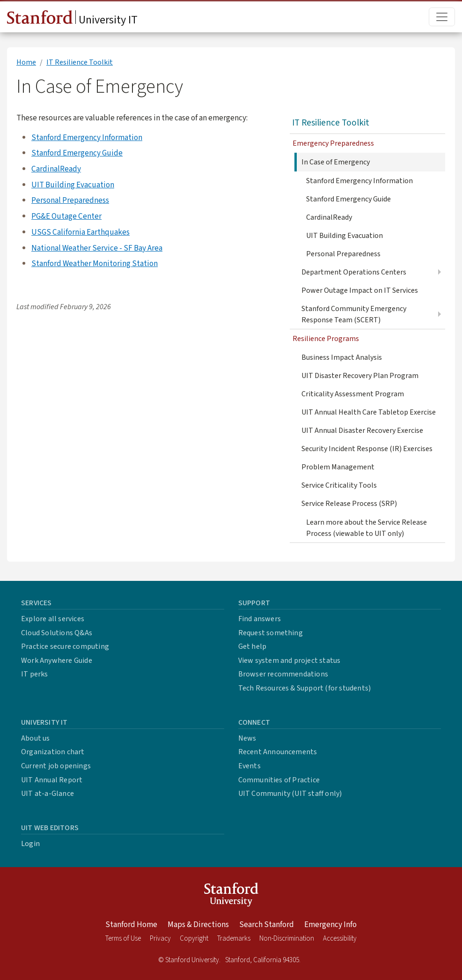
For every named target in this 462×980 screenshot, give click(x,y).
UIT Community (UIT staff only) (290, 794)
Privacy (160, 939)
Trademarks (234, 939)
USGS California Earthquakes (81, 232)
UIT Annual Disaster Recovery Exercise (362, 431)
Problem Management (338, 467)
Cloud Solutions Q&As (57, 633)
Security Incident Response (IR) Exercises (367, 449)
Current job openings (56, 766)
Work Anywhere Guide (57, 661)
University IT (72, 19)
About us (36, 738)
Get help (253, 646)
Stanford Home (131, 925)
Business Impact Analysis (342, 357)
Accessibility (340, 939)
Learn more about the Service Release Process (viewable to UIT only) (367, 528)
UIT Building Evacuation (73, 185)
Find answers (260, 619)
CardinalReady (56, 169)
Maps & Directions (198, 925)
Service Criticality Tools (339, 485)
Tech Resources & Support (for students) (305, 688)
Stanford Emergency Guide (77, 153)
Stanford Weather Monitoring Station (95, 264)
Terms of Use (123, 939)
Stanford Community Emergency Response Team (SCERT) (354, 314)
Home (26, 62)
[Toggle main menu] (442, 17)
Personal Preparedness (70, 200)
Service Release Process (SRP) (349, 504)
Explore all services (53, 619)
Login (30, 844)
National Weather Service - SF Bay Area (97, 248)
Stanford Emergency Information (87, 137)
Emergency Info (330, 925)
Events (249, 766)
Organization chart (53, 752)
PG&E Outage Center (66, 216)
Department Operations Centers (354, 272)
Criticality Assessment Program (353, 394)
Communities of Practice (279, 780)
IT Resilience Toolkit (80, 62)
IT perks (35, 674)
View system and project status (290, 661)
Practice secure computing (65, 646)
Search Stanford (267, 925)
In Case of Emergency (336, 162)
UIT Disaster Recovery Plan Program (360, 376)
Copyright (194, 939)
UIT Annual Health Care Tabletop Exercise (369, 412)
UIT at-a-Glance (48, 794)
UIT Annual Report (52, 780)
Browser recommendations (283, 674)
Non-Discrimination (287, 939)
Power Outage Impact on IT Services (360, 290)
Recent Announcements (278, 752)
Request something (271, 633)
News (247, 738)
